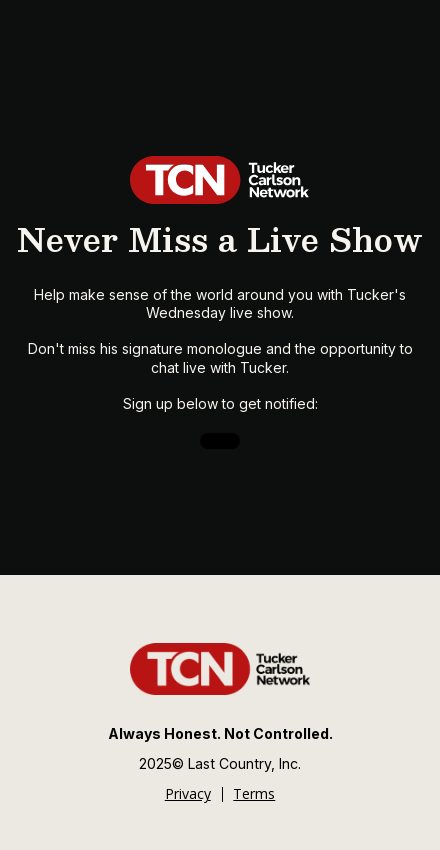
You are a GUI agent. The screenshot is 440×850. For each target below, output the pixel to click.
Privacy (188, 794)
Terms (254, 794)
